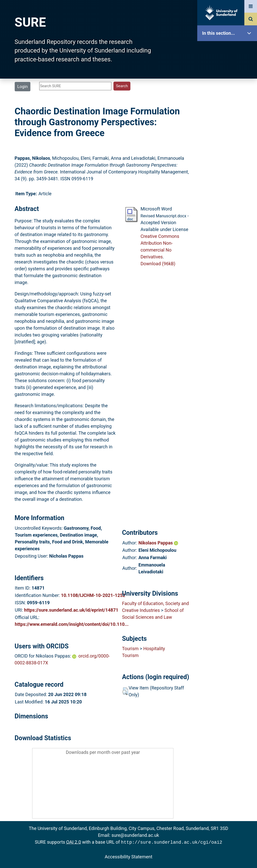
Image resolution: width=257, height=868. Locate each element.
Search (228, 113)
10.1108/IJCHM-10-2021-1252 (93, 595)
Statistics (228, 146)
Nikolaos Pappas (158, 543)
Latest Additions (228, 129)
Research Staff (228, 162)
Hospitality (154, 649)
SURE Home (228, 49)
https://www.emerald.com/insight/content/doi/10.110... (72, 624)
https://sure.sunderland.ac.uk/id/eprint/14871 (71, 610)
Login (22, 86)
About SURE (228, 81)
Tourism (130, 649)
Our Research (228, 65)
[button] (125, 691)
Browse (228, 98)
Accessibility (228, 194)
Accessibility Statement (128, 856)
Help (228, 178)
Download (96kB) (158, 264)
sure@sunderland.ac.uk (135, 835)
